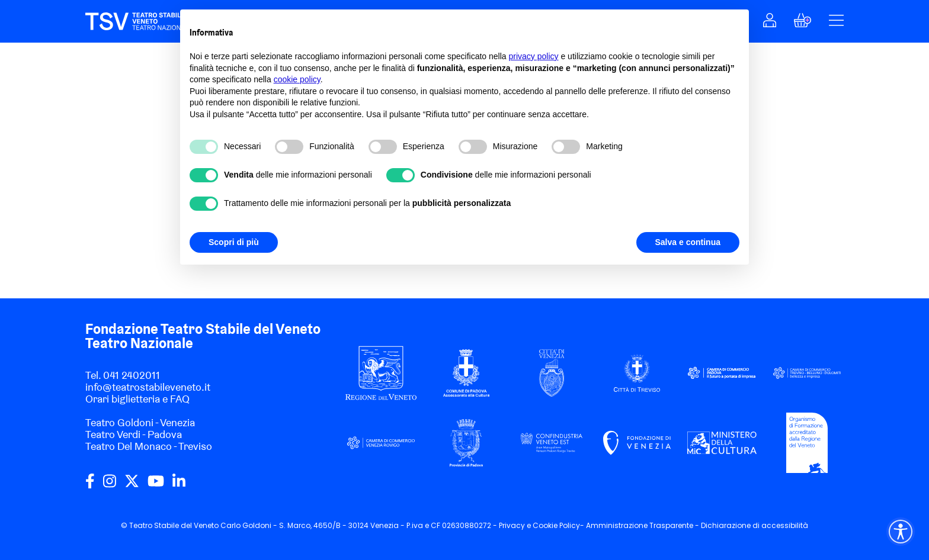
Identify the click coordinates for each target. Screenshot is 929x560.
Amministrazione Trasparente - (643, 525)
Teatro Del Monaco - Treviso (149, 446)
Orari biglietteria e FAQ (137, 399)
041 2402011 (132, 375)
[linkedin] (179, 485)
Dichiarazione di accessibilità (755, 525)
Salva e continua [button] (688, 242)
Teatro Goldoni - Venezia (140, 422)
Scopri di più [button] (234, 242)
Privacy (512, 525)
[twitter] (132, 485)
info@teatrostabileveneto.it (148, 387)
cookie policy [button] (297, 79)
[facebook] (90, 485)
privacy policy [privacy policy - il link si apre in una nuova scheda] (534, 56)
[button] (770, 23)
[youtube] (156, 485)
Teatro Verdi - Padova (134, 434)
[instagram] (110, 485)
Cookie (545, 525)
